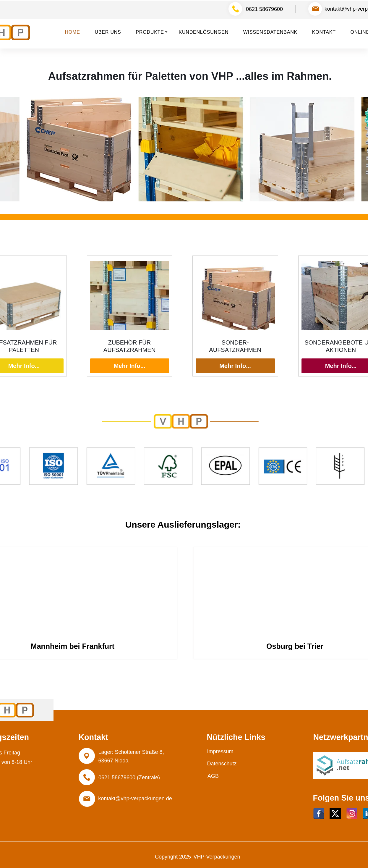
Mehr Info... (130, 366)
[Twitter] (335, 813)
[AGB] (213, 776)
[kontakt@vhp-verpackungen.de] (135, 799)
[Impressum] (220, 751)
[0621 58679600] (265, 9)
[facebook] (319, 813)
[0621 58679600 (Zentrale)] (129, 777)
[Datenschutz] (222, 764)
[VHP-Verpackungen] (217, 857)
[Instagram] (352, 813)
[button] (153, 32)
